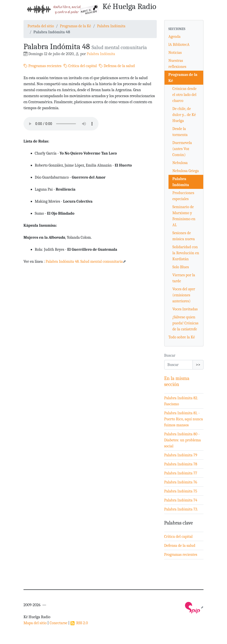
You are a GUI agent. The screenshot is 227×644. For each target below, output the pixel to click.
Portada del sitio (41, 26)
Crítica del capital (80, 66)
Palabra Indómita (111, 26)
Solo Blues (181, 267)
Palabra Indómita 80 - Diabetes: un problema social (183, 440)
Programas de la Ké (75, 26)
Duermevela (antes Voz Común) (182, 149)
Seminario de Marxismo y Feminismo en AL (184, 216)
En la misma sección (177, 381)
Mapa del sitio (35, 623)
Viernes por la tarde (184, 278)
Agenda (175, 37)
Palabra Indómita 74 (181, 500)
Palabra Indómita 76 (181, 482)
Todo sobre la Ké (182, 337)
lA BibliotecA (179, 45)
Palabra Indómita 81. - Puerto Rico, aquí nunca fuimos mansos (184, 419)
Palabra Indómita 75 (181, 491)
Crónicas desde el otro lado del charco (185, 95)
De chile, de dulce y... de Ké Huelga (184, 115)
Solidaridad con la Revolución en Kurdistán (186, 253)
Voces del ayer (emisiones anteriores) (184, 295)
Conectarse (58, 623)
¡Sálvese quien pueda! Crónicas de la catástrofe (185, 323)
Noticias (175, 53)
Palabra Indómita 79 (181, 455)
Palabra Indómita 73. (181, 509)
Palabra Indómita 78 (181, 464)
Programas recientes (42, 66)
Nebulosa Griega (186, 171)
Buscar (170, 355)
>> (198, 365)
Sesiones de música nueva (184, 236)
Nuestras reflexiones (177, 64)
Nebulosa (180, 163)
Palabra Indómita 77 (181, 473)
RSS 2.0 (79, 623)
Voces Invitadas (185, 309)
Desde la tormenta (180, 132)
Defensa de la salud (117, 66)
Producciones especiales (183, 196)
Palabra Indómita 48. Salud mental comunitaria (84, 262)
